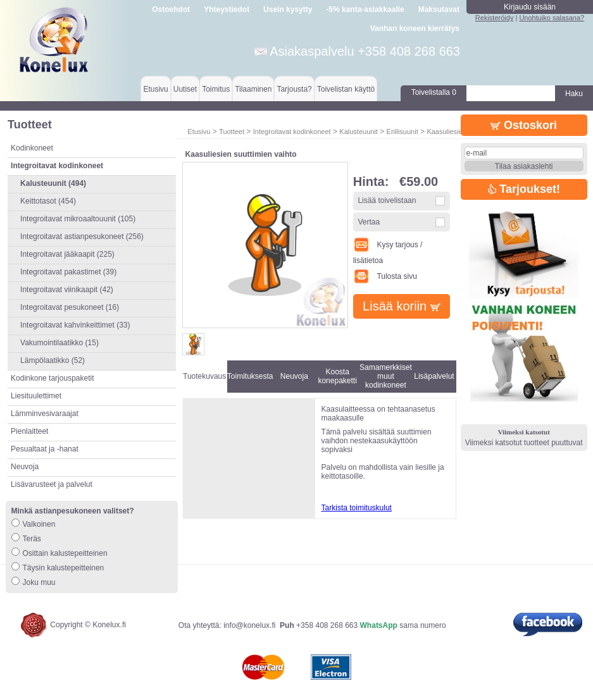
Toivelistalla (434, 92)
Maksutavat (439, 9)
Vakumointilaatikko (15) (59, 343)
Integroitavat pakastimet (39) (68, 272)
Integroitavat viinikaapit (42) (67, 290)
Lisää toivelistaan (387, 200)
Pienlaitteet (29, 431)
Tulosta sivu (385, 276)
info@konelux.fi (249, 625)
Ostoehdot (171, 9)
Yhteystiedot (227, 9)
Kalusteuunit (359, 132)
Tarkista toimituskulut (357, 508)
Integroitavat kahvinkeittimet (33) (75, 325)
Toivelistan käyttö (346, 89)
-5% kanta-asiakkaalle (365, 9)
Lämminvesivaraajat (45, 414)
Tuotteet (232, 132)
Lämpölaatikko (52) (53, 360)
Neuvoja (25, 467)
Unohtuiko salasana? (552, 18)
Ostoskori (524, 125)
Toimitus (216, 89)
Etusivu (155, 89)
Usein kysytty (288, 9)
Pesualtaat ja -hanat (45, 449)
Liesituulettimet (36, 396)
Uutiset (185, 89)
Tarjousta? (294, 89)
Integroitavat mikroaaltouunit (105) (78, 219)
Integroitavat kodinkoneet (292, 132)
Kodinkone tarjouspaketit (52, 378)
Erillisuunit (403, 132)
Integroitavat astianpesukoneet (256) (82, 236)
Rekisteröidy (495, 18)
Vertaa (369, 222)
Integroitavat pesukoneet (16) (70, 307)
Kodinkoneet (32, 148)
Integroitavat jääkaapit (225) (67, 254)
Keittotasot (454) (48, 201)
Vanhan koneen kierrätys (415, 28)
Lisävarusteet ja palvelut (52, 484)
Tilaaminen (253, 89)
